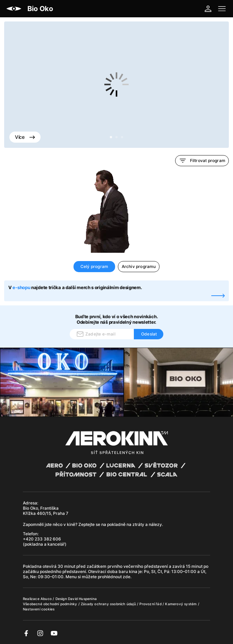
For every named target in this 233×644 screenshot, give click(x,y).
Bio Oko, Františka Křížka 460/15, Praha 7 (46, 511)
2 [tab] (116, 137)
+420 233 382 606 (42, 539)
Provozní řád (151, 604)
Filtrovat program (202, 161)
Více (25, 137)
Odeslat (149, 334)
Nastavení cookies (39, 609)
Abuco (46, 599)
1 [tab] (111, 137)
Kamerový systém (181, 604)
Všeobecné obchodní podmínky (51, 604)
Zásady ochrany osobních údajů (109, 604)
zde (127, 577)
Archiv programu (139, 266)
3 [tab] (122, 137)
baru (124, 571)
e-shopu (21, 287)
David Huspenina (82, 599)
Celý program (94, 266)
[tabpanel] (116, 85)
